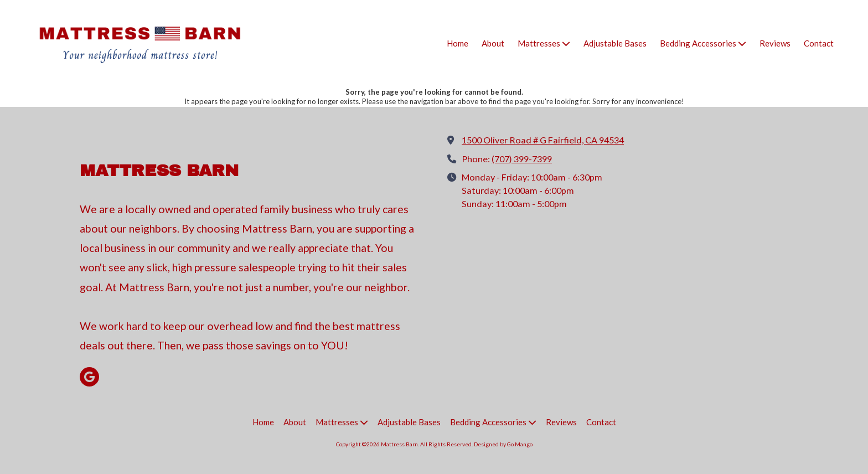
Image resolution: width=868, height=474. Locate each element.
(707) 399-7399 (522, 159)
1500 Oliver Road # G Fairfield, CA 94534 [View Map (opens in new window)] (543, 140)
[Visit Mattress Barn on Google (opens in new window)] (89, 377)
